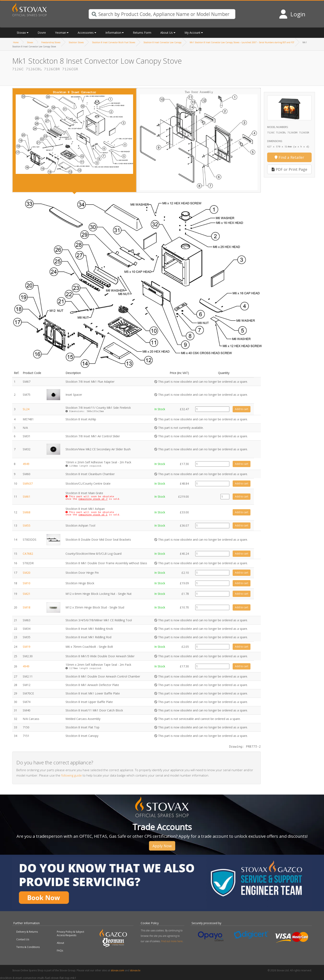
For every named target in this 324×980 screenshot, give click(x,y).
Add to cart (242, 409)
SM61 (27, 497)
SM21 (27, 594)
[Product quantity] (212, 409)
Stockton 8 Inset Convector (74, 132)
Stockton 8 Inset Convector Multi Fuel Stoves (114, 42)
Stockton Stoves (76, 42)
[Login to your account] (292, 14)
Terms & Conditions (28, 947)
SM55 (27, 525)
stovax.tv (135, 970)
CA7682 (28, 554)
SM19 (27, 647)
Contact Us (23, 939)
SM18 (27, 607)
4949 (26, 464)
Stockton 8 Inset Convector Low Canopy (162, 42)
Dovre (42, 33)
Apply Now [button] (162, 846)
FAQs (60, 951)
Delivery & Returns (27, 932)
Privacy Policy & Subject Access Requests (70, 933)
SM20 (27, 573)
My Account (192, 33)
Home (16, 42)
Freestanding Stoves (51, 42)
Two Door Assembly (199, 140)
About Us (167, 33)
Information (113, 33)
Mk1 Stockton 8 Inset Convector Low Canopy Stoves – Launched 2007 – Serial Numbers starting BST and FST (242, 42)
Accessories (86, 33)
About (60, 943)
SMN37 (28, 483)
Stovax (21, 33)
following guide (71, 775)
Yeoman (61, 33)
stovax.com (117, 970)
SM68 (27, 512)
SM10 (27, 583)
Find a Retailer (289, 157)
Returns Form (142, 33)
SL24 (26, 409)
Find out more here (172, 941)
